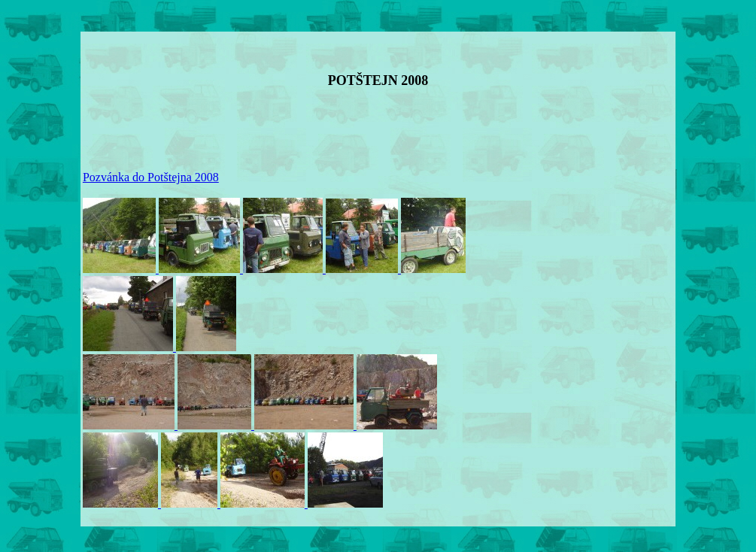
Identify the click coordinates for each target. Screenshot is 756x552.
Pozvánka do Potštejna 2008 (151, 177)
